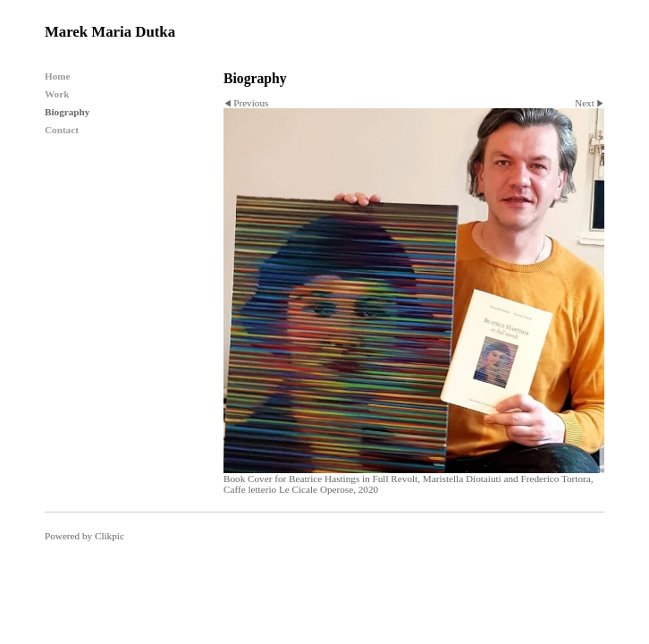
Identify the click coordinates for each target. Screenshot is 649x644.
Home (58, 76)
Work (57, 94)
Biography (67, 112)
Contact (62, 130)
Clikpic (110, 536)
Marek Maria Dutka (110, 32)
